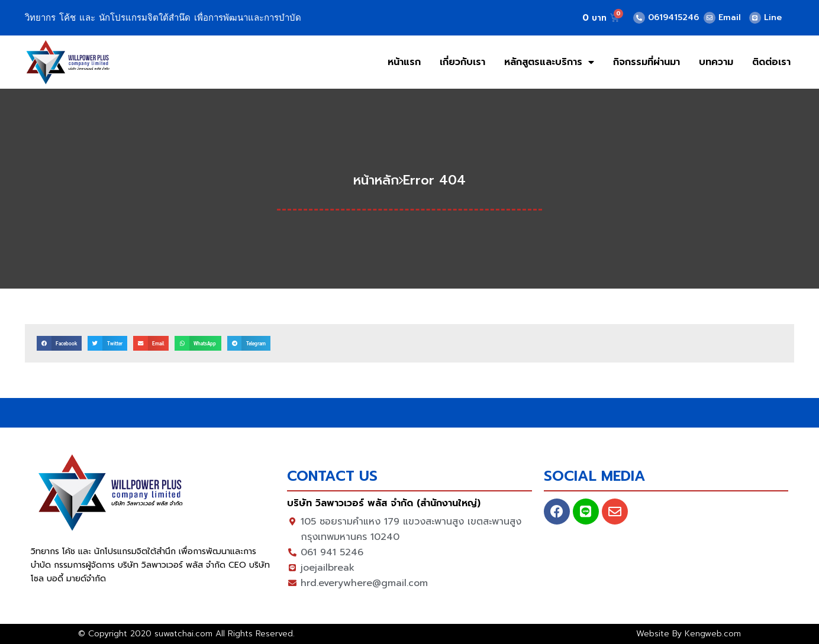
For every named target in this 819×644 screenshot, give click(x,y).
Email (730, 17)
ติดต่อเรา (771, 62)
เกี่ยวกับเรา (462, 62)
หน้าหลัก (376, 180)
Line (773, 17)
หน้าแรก (404, 62)
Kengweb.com (713, 634)
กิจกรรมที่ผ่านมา (647, 62)
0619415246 (673, 17)
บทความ (716, 62)
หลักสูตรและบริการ (549, 62)
